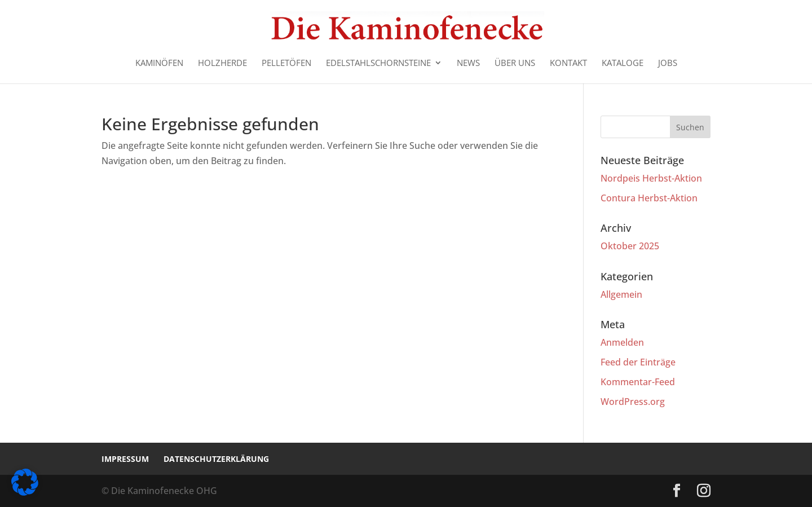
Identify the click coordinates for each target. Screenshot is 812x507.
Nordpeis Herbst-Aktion (651, 178)
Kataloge (623, 63)
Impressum (125, 459)
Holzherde (222, 63)
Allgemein (621, 294)
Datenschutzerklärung (216, 459)
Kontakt (568, 63)
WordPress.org (633, 402)
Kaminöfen (159, 63)
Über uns (515, 63)
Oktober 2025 (630, 246)
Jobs (668, 63)
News (468, 63)
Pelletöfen (286, 63)
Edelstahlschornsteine (378, 63)
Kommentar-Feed (638, 382)
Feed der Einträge (638, 362)
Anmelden (622, 342)
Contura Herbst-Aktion (649, 198)
